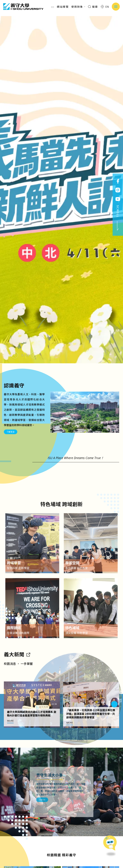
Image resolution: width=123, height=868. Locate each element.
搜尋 (93, 7)
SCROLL (118, 218)
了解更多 (11, 432)
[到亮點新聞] (28, 669)
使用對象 (78, 7)
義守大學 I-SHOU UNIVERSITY (23, 7)
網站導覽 (63, 7)
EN (105, 7)
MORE (10, 736)
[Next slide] (34, 355)
